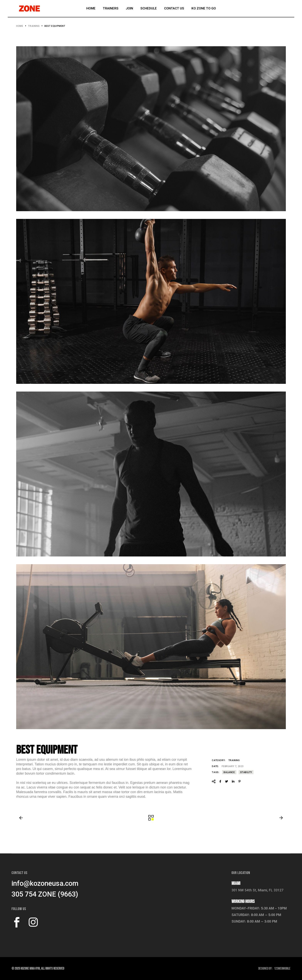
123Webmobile (282, 969)
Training (234, 761)
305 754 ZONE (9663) (45, 895)
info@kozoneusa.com (45, 884)
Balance (229, 772)
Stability (246, 772)
